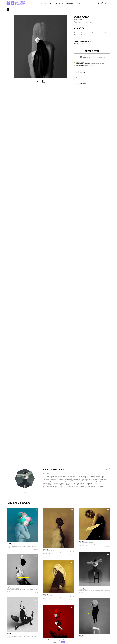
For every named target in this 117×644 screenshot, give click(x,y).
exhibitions (70, 3)
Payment (80, 78)
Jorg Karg (81, 17)
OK (63, 642)
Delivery (80, 72)
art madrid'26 (46, 3)
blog (78, 3)
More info (55, 642)
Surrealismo (78, 22)
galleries (59, 3)
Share (43, 82)
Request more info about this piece (92, 57)
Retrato (86, 22)
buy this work (92, 51)
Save (37, 82)
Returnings (81, 84)
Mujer (92, 22)
